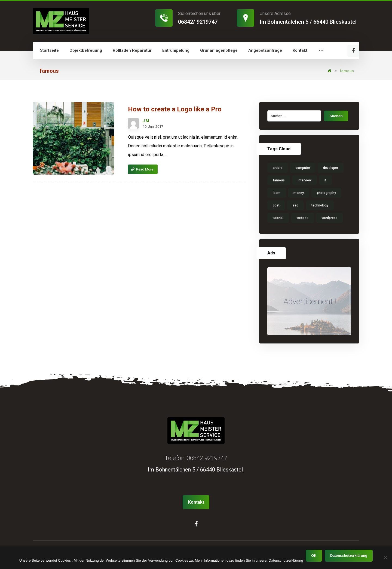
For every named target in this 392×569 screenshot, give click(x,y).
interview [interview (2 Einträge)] (305, 180)
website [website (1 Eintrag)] (302, 218)
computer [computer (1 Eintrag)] (303, 168)
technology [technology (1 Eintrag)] (320, 205)
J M (146, 121)
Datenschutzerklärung (349, 556)
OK (314, 556)
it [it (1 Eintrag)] (325, 180)
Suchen (336, 116)
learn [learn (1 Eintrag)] (277, 193)
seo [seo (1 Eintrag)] (295, 205)
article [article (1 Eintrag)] (278, 168)
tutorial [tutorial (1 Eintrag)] (278, 218)
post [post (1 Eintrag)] (276, 205)
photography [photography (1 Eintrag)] (326, 193)
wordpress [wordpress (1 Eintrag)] (330, 218)
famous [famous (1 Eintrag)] (279, 180)
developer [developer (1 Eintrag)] (331, 168)
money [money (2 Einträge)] (299, 193)
